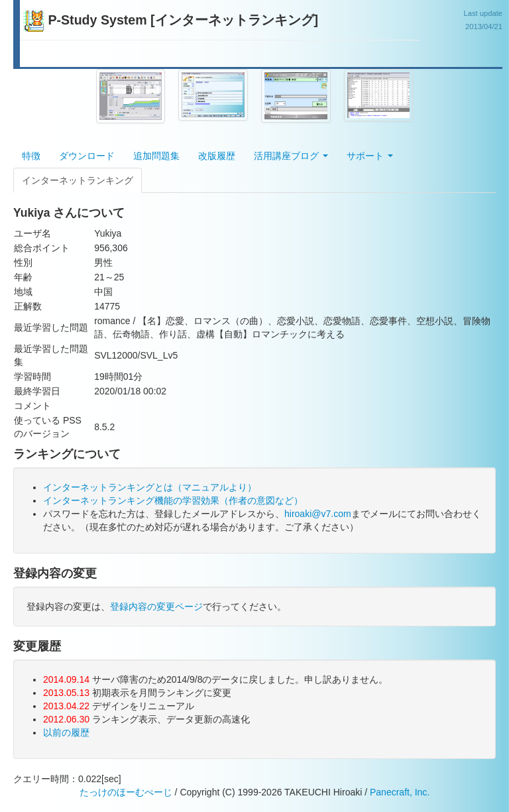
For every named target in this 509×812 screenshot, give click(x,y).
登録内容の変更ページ (156, 607)
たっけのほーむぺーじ (126, 792)
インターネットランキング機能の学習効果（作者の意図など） (173, 500)
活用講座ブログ (291, 156)
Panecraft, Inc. (400, 792)
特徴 (31, 156)
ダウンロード (87, 156)
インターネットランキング (78, 180)
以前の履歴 (66, 732)
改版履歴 (217, 156)
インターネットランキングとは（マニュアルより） (150, 487)
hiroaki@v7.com (318, 514)
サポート (370, 156)
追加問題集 (156, 156)
